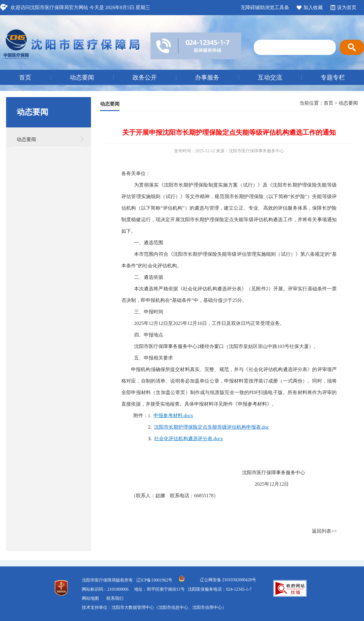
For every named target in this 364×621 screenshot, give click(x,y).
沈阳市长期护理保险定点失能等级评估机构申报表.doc (212, 427)
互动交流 (270, 77)
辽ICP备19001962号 (154, 580)
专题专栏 (333, 77)
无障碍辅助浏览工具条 (265, 7)
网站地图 (90, 598)
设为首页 (347, 7)
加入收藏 (313, 7)
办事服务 (207, 77)
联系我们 (115, 598)
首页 (25, 77)
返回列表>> (324, 531)
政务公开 (145, 77)
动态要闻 (82, 77)
